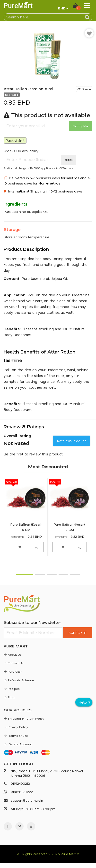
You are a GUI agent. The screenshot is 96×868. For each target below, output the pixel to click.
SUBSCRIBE (78, 633)
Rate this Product (71, 441)
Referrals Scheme (19, 680)
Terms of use (16, 736)
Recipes (12, 689)
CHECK (69, 160)
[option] (48, 55)
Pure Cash (13, 671)
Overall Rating (17, 436)
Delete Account (18, 744)
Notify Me (81, 126)
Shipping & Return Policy (24, 718)
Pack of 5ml (15, 140)
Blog (9, 697)
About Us (13, 654)
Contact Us (13, 663)
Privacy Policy (16, 727)
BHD (62, 8)
